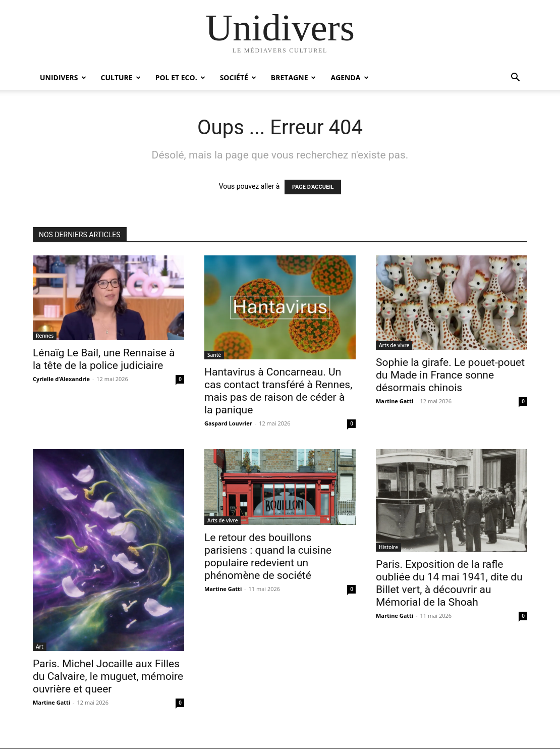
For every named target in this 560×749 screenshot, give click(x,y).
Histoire (388, 547)
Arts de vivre (394, 345)
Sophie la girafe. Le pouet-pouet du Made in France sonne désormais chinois (450, 375)
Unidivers (63, 77)
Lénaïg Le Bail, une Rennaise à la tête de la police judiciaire (104, 359)
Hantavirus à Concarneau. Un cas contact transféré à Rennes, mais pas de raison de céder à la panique (278, 391)
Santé (214, 355)
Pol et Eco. (180, 77)
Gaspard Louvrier (228, 423)
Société (238, 77)
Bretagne (294, 77)
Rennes (45, 336)
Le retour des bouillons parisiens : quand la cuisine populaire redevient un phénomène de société (268, 556)
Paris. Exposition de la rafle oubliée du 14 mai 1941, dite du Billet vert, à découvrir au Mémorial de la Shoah (449, 583)
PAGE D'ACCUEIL (313, 187)
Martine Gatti (395, 401)
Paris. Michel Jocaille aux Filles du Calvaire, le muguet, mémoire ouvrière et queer (108, 676)
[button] (515, 78)
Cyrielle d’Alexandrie (61, 379)
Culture (121, 77)
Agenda (349, 77)
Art (40, 647)
